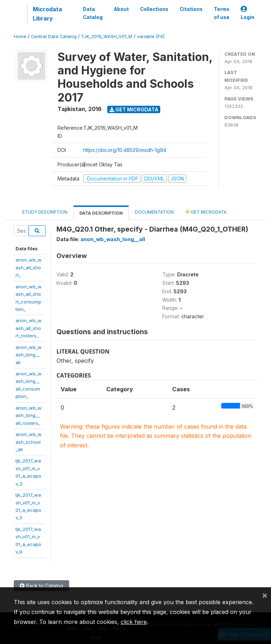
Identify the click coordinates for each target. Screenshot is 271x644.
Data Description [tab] (101, 213)
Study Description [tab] (45, 212)
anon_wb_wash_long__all (29, 355)
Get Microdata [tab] (206, 212)
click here (134, 622)
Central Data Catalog (54, 36)
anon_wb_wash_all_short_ (29, 267)
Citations (191, 9)
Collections (154, 9)
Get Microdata (134, 109)
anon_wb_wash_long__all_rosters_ (29, 415)
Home (20, 36)
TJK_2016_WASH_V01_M (107, 36)
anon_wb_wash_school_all (29, 442)
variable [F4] (151, 36)
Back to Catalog (41, 586)
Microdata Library (47, 14)
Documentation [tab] (154, 212)
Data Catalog (93, 13)
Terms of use (222, 13)
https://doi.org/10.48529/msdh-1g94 (125, 150)
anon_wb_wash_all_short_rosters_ (29, 328)
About (121, 9)
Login (248, 13)
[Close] (265, 595)
